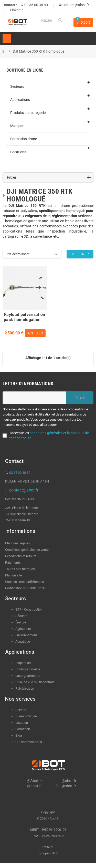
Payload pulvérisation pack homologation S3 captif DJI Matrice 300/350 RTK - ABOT (25, 316)
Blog (19, 735)
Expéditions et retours (21, 556)
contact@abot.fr (75, 5)
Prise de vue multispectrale (35, 682)
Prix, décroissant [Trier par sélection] (17, 254)
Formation (23, 729)
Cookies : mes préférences (25, 582)
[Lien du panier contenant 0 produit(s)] (83, 22)
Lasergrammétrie (28, 676)
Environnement (26, 635)
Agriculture (23, 629)
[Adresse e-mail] (34, 398)
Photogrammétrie (28, 669)
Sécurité (21, 616)
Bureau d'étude (26, 716)
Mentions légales (18, 543)
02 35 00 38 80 (36, 5)
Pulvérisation (25, 688)
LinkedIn (17, 10)
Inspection (23, 663)
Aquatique (23, 642)
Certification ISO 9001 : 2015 (26, 588)
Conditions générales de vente (27, 550)
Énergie (21, 622)
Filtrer (80, 254)
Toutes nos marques (20, 569)
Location (22, 723)
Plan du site (14, 575)
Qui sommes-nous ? (30, 742)
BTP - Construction (29, 609)
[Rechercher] (53, 20)
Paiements (13, 562)
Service (21, 710)
